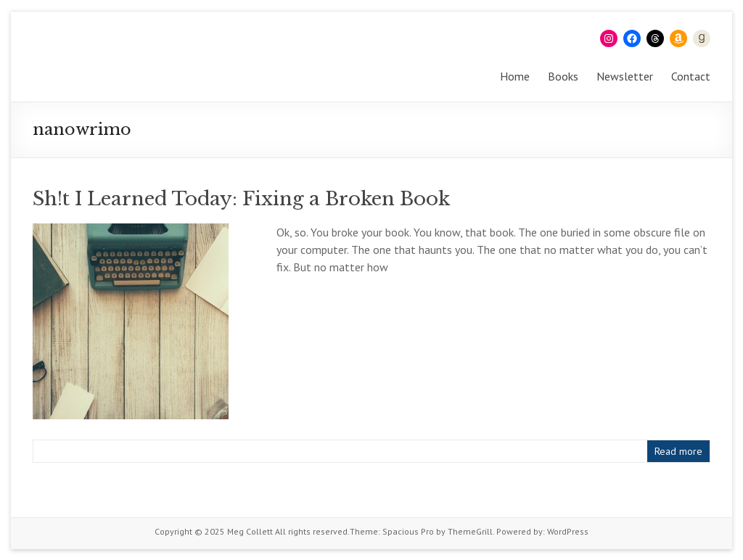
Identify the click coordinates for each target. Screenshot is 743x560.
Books (563, 76)
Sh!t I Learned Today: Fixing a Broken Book (241, 199)
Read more (678, 451)
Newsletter (625, 76)
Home (515, 76)
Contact (691, 76)
